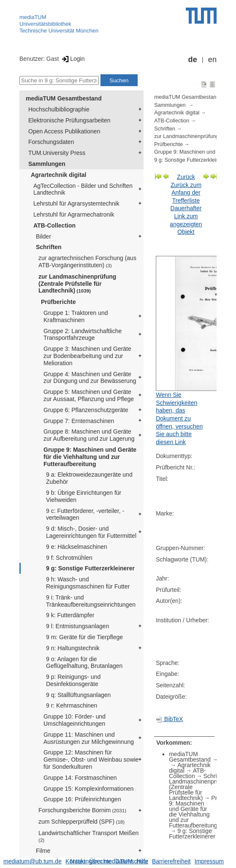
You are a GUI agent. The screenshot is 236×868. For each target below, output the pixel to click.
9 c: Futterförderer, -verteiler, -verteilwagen (85, 514)
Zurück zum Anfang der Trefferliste (186, 193)
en (212, 60)
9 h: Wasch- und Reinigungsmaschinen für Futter (88, 583)
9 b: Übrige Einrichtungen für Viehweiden (84, 496)
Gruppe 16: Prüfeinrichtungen (82, 799)
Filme (43, 851)
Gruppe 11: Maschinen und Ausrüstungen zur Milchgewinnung (89, 738)
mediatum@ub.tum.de (33, 861)
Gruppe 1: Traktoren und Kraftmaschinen (76, 316)
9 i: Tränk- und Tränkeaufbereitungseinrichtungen (91, 601)
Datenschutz (132, 861)
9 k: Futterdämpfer (70, 615)
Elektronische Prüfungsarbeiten (69, 120)
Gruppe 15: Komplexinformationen (88, 789)
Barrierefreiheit (171, 861)
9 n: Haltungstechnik (73, 648)
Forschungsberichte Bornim (82, 810)
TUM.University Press (57, 153)
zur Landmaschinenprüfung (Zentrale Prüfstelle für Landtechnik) (77, 284)
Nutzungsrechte (91, 861)
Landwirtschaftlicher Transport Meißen (88, 836)
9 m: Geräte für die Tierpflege (84, 637)
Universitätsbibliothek (45, 24)
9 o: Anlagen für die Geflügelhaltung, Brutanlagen (84, 663)
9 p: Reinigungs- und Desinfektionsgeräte (73, 680)
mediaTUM (33, 17)
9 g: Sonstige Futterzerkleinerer (90, 568)
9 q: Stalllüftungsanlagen (78, 695)
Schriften (49, 247)
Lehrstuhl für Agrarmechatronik (74, 214)
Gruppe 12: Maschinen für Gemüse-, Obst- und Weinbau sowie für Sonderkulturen (91, 759)
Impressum (209, 861)
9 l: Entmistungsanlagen (77, 626)
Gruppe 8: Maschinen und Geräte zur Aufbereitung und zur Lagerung (89, 435)
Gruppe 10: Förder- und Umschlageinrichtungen (75, 720)
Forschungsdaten (51, 142)
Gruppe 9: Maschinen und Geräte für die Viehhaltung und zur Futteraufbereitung (90, 457)
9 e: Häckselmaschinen (77, 547)
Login (72, 59)
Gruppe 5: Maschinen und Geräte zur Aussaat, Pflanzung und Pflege (89, 395)
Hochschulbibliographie (59, 109)
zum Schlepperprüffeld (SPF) (81, 822)
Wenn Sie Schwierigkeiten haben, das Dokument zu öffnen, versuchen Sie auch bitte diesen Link (179, 418)
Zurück (186, 177)
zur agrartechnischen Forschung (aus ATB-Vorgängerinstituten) (87, 262)
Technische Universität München (59, 31)
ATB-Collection (54, 225)
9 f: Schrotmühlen (69, 558)
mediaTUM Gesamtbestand (64, 98)
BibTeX (169, 719)
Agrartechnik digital (58, 175)
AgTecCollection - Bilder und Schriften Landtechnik (83, 189)
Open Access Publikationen (64, 131)
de (193, 60)
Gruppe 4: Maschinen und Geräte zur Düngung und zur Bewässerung (90, 378)
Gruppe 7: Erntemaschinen (79, 421)
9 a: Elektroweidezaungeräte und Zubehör (89, 478)
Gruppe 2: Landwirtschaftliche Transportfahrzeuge (83, 335)
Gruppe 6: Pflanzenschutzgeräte (86, 410)
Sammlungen (47, 164)
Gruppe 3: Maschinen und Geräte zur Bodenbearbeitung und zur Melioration (87, 356)
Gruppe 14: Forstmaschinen (80, 778)
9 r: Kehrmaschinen (72, 705)
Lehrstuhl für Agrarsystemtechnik (76, 203)
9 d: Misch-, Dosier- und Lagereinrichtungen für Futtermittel (91, 532)
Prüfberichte (58, 302)
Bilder (43, 236)
